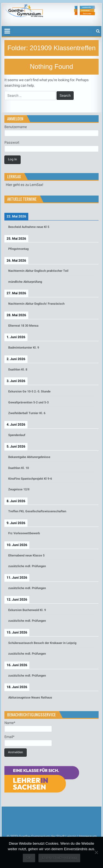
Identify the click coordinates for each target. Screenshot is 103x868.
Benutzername (16, 127)
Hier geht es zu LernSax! (24, 185)
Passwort (12, 142)
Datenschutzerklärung (59, 858)
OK (29, 858)
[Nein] (96, 852)
